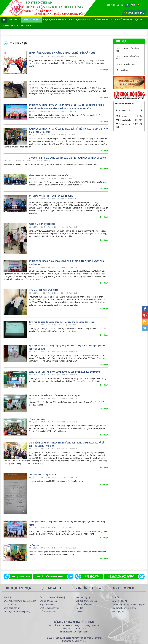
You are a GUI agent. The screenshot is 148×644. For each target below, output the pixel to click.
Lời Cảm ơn (34, 545)
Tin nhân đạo (122, 70)
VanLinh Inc (80, 641)
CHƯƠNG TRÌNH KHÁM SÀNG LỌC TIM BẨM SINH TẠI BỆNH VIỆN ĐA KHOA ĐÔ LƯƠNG (68, 158)
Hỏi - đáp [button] (26, 26)
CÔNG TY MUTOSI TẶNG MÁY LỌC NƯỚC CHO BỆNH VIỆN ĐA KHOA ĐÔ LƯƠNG (64, 372)
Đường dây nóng (90, 577)
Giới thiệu (111, 5)
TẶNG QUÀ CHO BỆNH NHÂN (42, 224)
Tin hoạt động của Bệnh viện (127, 50)
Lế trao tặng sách (37, 419)
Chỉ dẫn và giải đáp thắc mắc (123, 577)
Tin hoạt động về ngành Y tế (127, 58)
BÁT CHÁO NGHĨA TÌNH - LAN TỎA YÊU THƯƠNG (51, 196)
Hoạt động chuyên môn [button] (55, 20)
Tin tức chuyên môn (125, 65)
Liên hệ (120, 5)
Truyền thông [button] (10, 26)
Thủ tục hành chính (21, 577)
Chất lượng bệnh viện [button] (80, 20)
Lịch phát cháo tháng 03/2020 (42, 474)
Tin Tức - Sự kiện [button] (31, 20)
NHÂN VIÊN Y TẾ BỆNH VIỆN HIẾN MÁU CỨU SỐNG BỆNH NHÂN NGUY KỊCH (62, 82)
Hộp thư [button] (139, 20)
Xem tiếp (104, 70)
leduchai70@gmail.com (77, 632)
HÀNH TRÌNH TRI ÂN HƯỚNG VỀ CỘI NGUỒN (49, 175)
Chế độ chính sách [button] (103, 20)
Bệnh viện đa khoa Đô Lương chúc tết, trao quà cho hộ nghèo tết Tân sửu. (62, 322)
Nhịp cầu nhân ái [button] (123, 20)
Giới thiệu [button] (14, 20)
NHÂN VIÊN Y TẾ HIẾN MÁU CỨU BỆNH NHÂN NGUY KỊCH (54, 396)
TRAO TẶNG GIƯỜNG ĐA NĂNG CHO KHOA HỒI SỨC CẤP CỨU (62, 53)
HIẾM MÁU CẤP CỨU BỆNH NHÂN (44, 290)
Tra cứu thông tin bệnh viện (50, 577)
